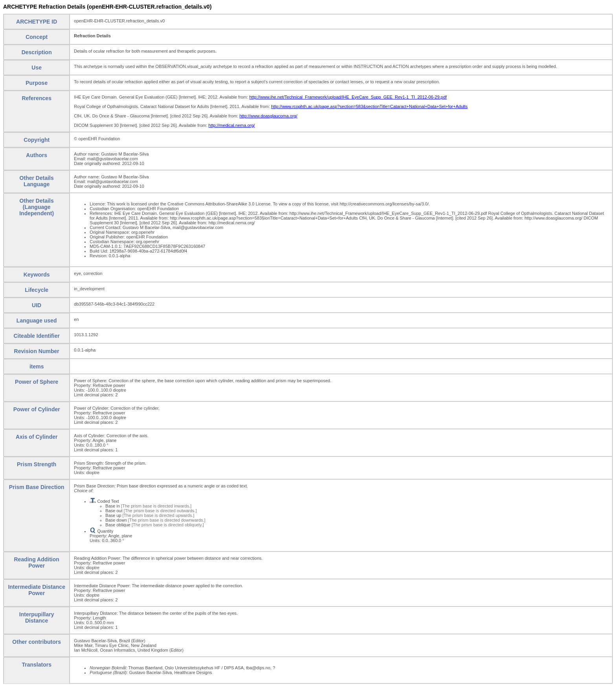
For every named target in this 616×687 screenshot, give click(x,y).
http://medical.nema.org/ (232, 125)
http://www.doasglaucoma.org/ (268, 116)
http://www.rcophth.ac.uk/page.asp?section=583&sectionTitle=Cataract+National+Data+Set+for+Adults (369, 106)
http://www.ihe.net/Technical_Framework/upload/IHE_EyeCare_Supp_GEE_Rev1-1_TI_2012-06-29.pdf (348, 97)
